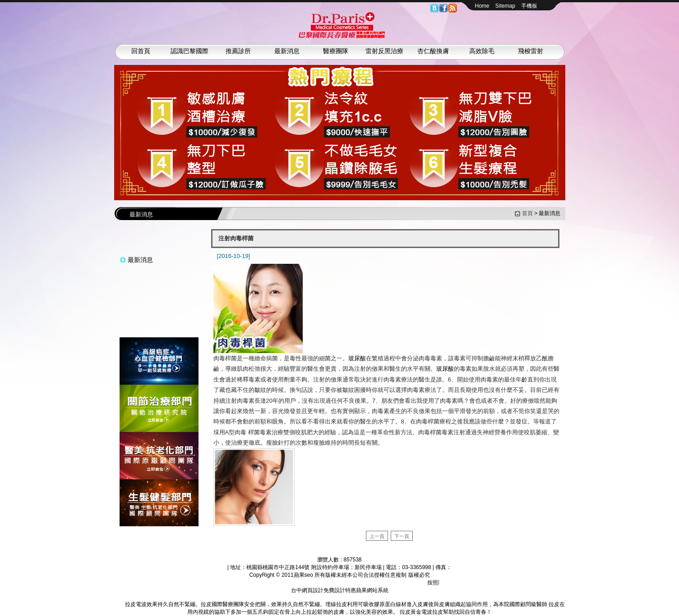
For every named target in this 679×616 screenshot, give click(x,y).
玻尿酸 (357, 358)
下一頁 (402, 536)
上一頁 (377, 536)
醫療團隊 (336, 51)
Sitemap (505, 6)
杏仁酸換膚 (433, 51)
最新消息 (287, 51)
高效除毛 (482, 51)
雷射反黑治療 (384, 51)
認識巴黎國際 (189, 51)
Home (482, 6)
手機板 (529, 6)
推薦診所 (238, 51)
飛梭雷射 (531, 51)
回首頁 (141, 51)
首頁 (527, 213)
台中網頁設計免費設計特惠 (323, 590)
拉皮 (120, 604)
